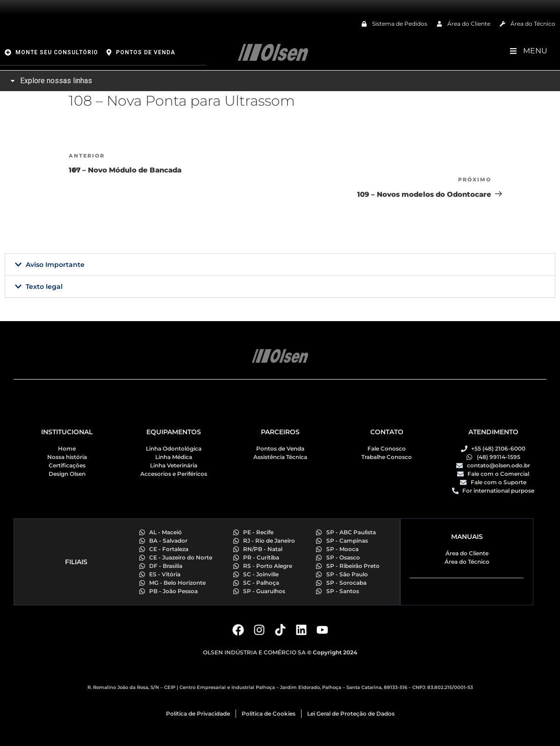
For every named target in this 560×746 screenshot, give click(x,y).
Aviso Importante (55, 265)
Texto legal (44, 287)
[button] (280, 265)
